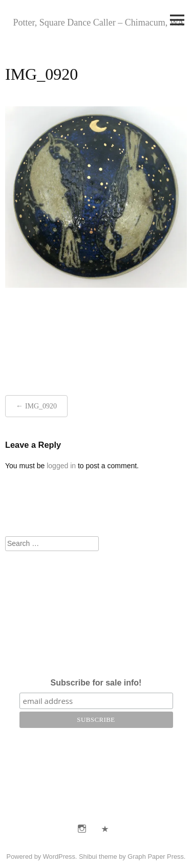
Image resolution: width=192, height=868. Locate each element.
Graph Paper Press (156, 856)
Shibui (88, 856)
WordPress (59, 856)
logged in (61, 466)
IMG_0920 (41, 406)
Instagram (82, 829)
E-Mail (105, 829)
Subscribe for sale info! (96, 683)
